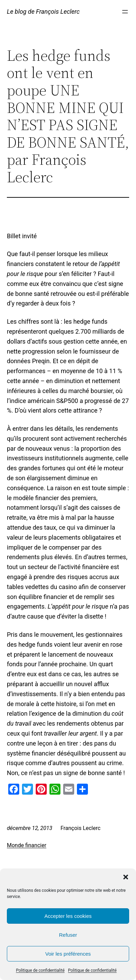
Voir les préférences (68, 954)
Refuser (68, 935)
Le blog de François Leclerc (43, 11)
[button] (126, 877)
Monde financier (27, 845)
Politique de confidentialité (40, 970)
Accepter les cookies (68, 916)
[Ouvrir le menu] (125, 12)
